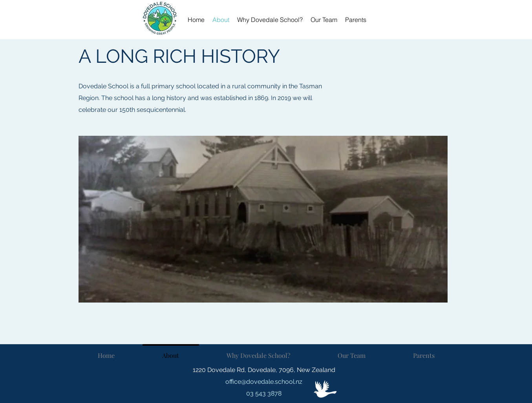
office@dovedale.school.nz (264, 382)
